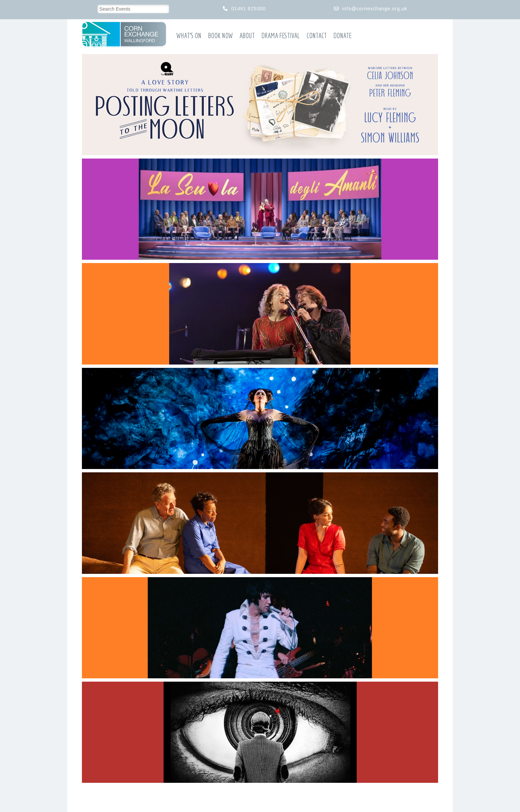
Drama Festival (281, 36)
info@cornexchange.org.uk (375, 9)
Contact (317, 36)
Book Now (220, 36)
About (247, 36)
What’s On (189, 36)
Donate (342, 36)
